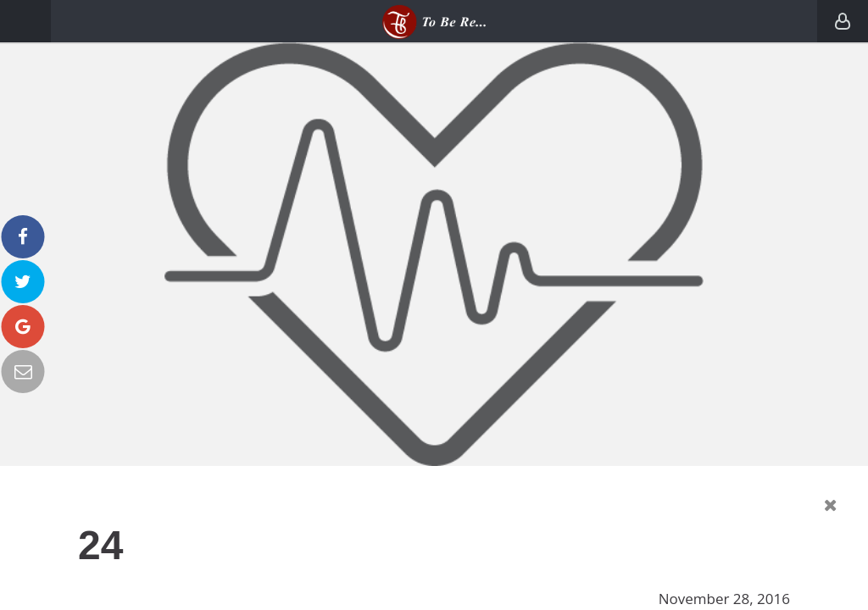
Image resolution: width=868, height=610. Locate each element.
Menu (25, 21)
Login (843, 21)
